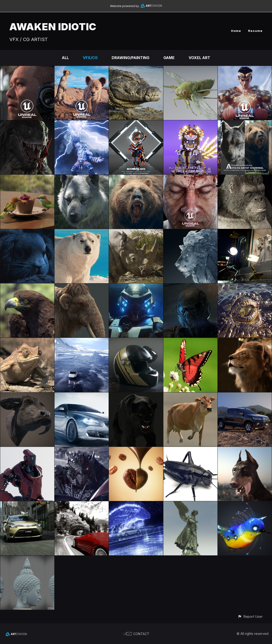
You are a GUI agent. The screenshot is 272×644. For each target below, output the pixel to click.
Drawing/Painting (130, 58)
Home (236, 31)
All (65, 58)
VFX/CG (90, 58)
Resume (255, 31)
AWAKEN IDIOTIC (53, 27)
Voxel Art (199, 58)
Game (169, 58)
